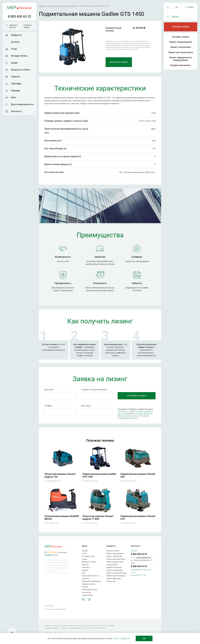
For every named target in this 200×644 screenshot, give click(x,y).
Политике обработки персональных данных (135, 415)
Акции (14, 63)
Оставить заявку (28, 26)
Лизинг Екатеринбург (115, 570)
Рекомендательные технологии (89, 591)
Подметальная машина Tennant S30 (138, 475)
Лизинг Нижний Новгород (117, 573)
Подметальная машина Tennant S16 (138, 518)
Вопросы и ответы (21, 70)
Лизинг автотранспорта (181, 52)
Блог (14, 97)
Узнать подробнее (121, 638)
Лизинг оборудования (181, 42)
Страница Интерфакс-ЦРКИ (55, 609)
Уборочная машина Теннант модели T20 (60, 475)
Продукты (16, 35)
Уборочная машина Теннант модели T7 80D (98, 518)
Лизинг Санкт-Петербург (116, 576)
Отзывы (85, 587)
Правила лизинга (89, 584)
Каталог (15, 42)
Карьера (15, 91)
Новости (15, 77)
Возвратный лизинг (181, 65)
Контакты (16, 111)
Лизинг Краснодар (114, 579)
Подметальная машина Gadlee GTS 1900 (99, 475)
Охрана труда (87, 595)
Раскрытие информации (91, 581)
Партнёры (16, 84)
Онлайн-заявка (181, 27)
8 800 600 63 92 (20, 17)
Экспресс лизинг (181, 37)
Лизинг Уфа (111, 581)
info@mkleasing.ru (144, 557)
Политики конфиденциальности (133, 417)
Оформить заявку (119, 62)
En (177, 7)
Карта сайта (49, 606)
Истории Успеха (19, 56)
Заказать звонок (14, 26)
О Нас (14, 49)
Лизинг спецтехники (181, 47)
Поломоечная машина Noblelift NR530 (62, 518)
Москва (175, 16)
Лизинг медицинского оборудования (181, 59)
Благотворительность (22, 104)
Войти (191, 7)
